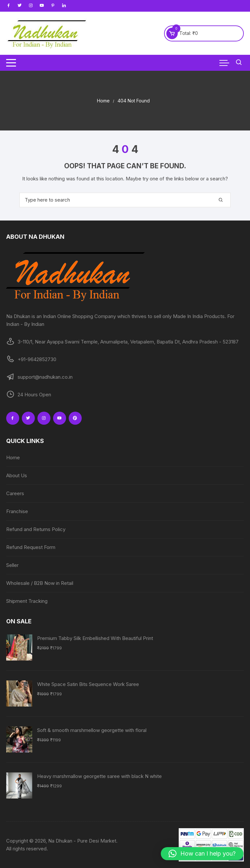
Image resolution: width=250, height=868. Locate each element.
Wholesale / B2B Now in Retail (40, 583)
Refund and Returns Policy (36, 529)
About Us (17, 475)
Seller (12, 565)
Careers (15, 493)
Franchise (17, 511)
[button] (202, 854)
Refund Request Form (31, 547)
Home (13, 457)
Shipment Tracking (27, 601)
